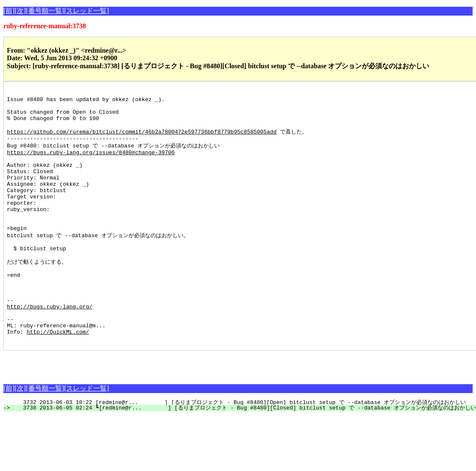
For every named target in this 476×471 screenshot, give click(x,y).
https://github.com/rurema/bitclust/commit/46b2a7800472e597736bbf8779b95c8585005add (142, 139)
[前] (9, 11)
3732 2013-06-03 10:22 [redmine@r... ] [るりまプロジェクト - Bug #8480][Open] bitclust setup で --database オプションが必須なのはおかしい (239, 448)
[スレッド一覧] (87, 11)
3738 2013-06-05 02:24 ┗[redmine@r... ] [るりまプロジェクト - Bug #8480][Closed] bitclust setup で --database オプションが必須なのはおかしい (244, 454)
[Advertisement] (102, 409)
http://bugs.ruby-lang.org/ (50, 346)
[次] (20, 11)
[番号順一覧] (45, 11)
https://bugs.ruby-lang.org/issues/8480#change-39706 (91, 163)
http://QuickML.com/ (58, 376)
